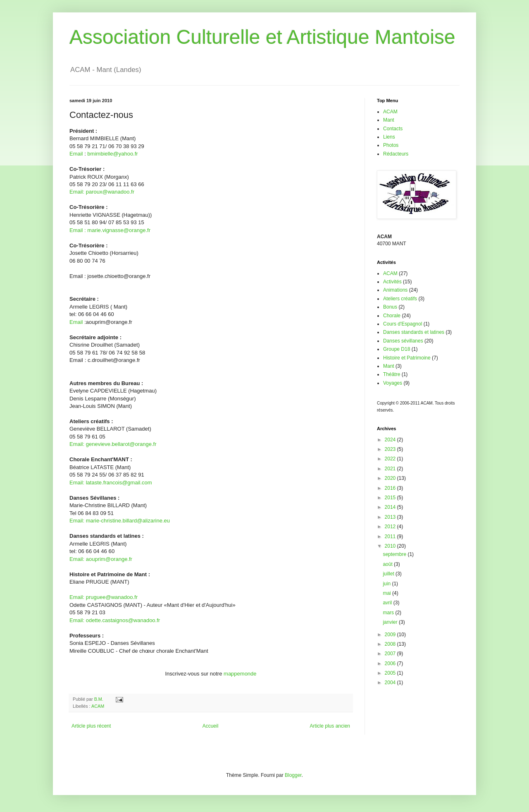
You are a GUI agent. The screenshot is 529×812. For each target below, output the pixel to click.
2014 (391, 507)
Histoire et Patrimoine (407, 358)
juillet (389, 574)
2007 (391, 654)
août (388, 564)
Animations (395, 290)
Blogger (293, 775)
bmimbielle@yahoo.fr (112, 154)
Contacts (393, 129)
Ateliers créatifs (400, 299)
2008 (391, 644)
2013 (391, 517)
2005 (391, 673)
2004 (391, 683)
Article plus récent (91, 726)
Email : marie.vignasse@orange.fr (110, 230)
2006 (391, 663)
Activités (392, 282)
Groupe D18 (397, 349)
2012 (391, 527)
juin (387, 584)
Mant (389, 120)
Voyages (393, 383)
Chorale (392, 316)
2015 (391, 498)
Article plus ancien (330, 726)
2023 (391, 449)
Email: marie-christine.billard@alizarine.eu (120, 521)
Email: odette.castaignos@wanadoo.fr (115, 620)
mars (389, 613)
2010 (391, 546)
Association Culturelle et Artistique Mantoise (262, 37)
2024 (391, 440)
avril (388, 603)
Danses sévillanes (403, 341)
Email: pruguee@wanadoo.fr (104, 597)
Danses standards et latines (414, 332)
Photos (391, 145)
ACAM (98, 706)
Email (76, 154)
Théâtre (392, 374)
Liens (389, 137)
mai (387, 593)
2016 (391, 488)
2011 (391, 537)
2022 (391, 459)
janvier (391, 622)
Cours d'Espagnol (403, 324)
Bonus (390, 307)
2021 (391, 469)
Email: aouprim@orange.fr (101, 559)
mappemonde (240, 674)
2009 (391, 635)
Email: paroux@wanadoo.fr (102, 192)
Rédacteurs (396, 154)
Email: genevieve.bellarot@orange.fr (113, 444)
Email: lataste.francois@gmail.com (111, 483)
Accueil (211, 726)
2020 (391, 478)
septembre (395, 554)
